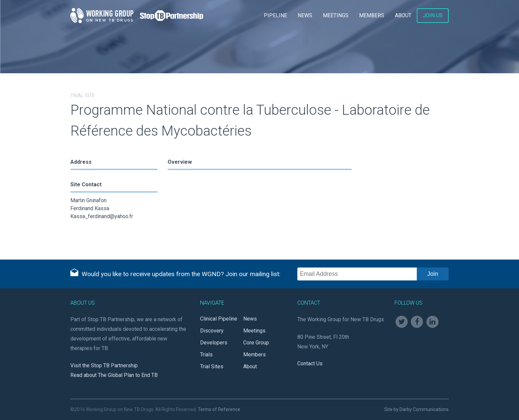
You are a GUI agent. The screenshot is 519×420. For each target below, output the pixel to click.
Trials (206, 355)
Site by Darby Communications (416, 409)
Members (372, 15)
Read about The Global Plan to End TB (114, 375)
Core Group (256, 343)
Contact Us (310, 363)
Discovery (212, 331)
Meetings (336, 15)
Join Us (433, 15)
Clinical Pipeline (219, 319)
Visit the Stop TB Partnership (104, 365)
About (403, 15)
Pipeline (275, 15)
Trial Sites (212, 366)
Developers (214, 343)
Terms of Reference (219, 409)
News (305, 15)
